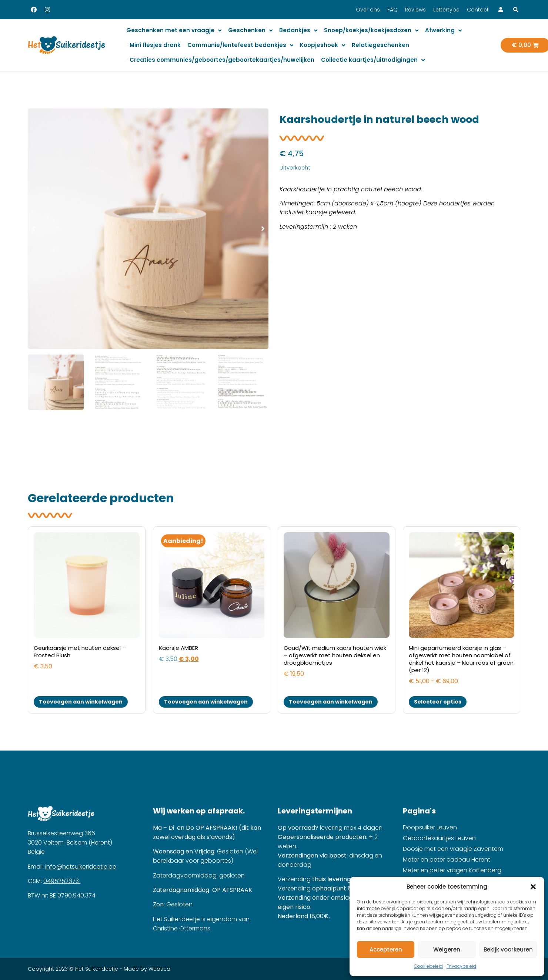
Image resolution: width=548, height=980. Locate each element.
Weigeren (447, 949)
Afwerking (443, 31)
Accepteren (386, 949)
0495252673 (62, 881)
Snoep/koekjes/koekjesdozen (371, 31)
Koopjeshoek (323, 45)
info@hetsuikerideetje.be (81, 867)
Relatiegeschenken (380, 45)
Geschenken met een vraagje (174, 31)
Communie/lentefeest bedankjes (240, 45)
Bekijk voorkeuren (508, 949)
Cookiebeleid (428, 966)
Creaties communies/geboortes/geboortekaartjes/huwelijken (222, 60)
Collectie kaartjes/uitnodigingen (373, 60)
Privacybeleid (461, 966)
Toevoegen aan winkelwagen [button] (81, 702)
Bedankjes (298, 31)
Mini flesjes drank (155, 45)
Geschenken (250, 31)
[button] (533, 887)
